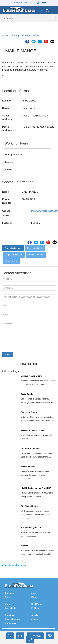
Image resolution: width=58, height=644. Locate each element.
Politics (35, 608)
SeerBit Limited (28, 467)
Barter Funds (27, 394)
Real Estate (37, 604)
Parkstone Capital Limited (33, 430)
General (35, 619)
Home (5, 35)
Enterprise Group (29, 412)
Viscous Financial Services (33, 376)
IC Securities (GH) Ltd (31, 528)
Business (10, 593)
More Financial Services (14, 565)
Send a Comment (36, 255)
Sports (35, 615)
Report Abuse (11, 261)
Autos (8, 604)
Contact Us (11, 623)
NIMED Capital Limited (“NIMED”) (36, 488)
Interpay (25, 546)
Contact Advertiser (13, 248)
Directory (8, 18)
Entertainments (13, 619)
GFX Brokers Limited (30, 448)
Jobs (34, 593)
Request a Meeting (14, 255)
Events (35, 597)
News (8, 597)
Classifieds (11, 608)
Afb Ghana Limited (29, 506)
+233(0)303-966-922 (22, 2)
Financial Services (31, 35)
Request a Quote (35, 248)
